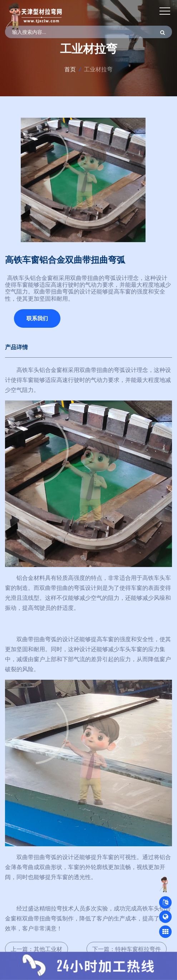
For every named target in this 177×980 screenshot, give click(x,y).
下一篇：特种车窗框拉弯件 (127, 949)
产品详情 (16, 347)
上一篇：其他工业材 (36, 949)
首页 (70, 69)
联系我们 (37, 318)
